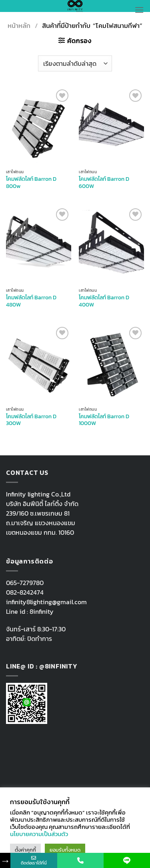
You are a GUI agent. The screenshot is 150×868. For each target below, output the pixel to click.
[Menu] (139, 10)
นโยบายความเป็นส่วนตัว (39, 834)
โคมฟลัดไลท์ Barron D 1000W (104, 420)
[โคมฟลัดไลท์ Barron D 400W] (111, 245)
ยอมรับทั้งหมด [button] (65, 850)
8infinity (42, 611)
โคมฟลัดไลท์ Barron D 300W (31, 420)
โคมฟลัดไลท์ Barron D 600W (104, 183)
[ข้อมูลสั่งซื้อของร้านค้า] (75, 63)
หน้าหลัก (19, 26)
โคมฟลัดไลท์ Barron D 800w (31, 183)
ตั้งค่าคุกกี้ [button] (25, 850)
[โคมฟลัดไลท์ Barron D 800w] (39, 126)
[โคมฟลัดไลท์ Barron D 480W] (39, 245)
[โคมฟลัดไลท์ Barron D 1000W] (111, 364)
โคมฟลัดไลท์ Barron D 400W (104, 301)
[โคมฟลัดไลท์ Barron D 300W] (39, 364)
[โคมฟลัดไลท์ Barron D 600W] (111, 126)
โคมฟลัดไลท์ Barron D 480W (31, 301)
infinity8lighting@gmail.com (46, 602)
